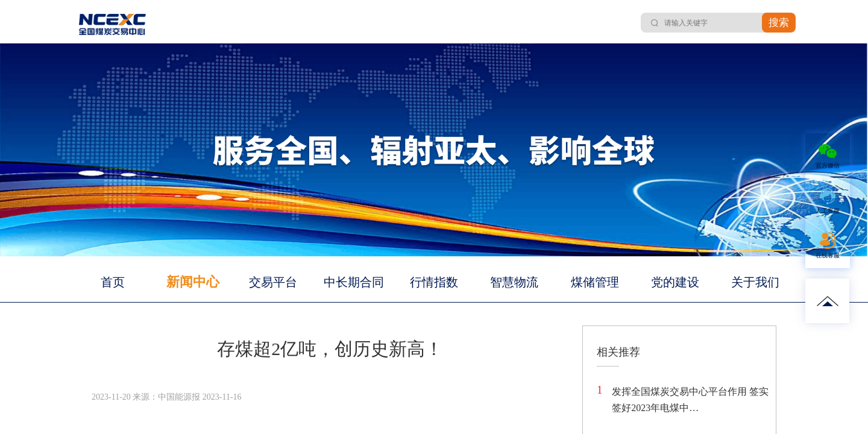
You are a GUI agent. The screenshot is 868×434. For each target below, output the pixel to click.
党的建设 (675, 282)
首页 (113, 282)
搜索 (779, 23)
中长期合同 (354, 282)
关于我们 (755, 282)
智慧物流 (514, 282)
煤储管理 (595, 282)
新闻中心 (193, 282)
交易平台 (273, 282)
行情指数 (434, 282)
